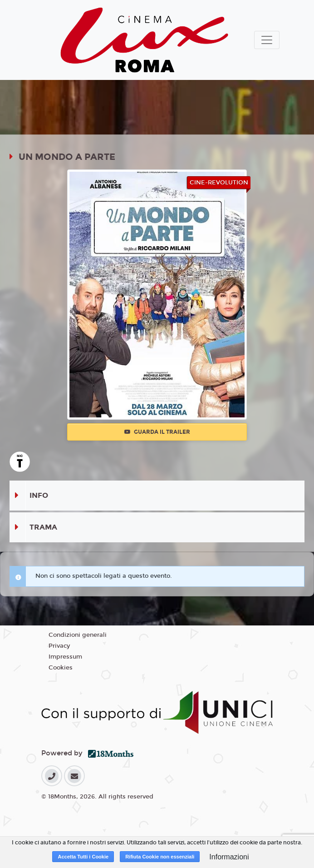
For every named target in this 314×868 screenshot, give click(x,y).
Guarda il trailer (157, 432)
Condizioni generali (78, 635)
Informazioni (229, 857)
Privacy (59, 646)
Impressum (65, 657)
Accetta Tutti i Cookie (83, 857)
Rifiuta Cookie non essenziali (160, 857)
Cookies (61, 668)
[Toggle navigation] (267, 40)
